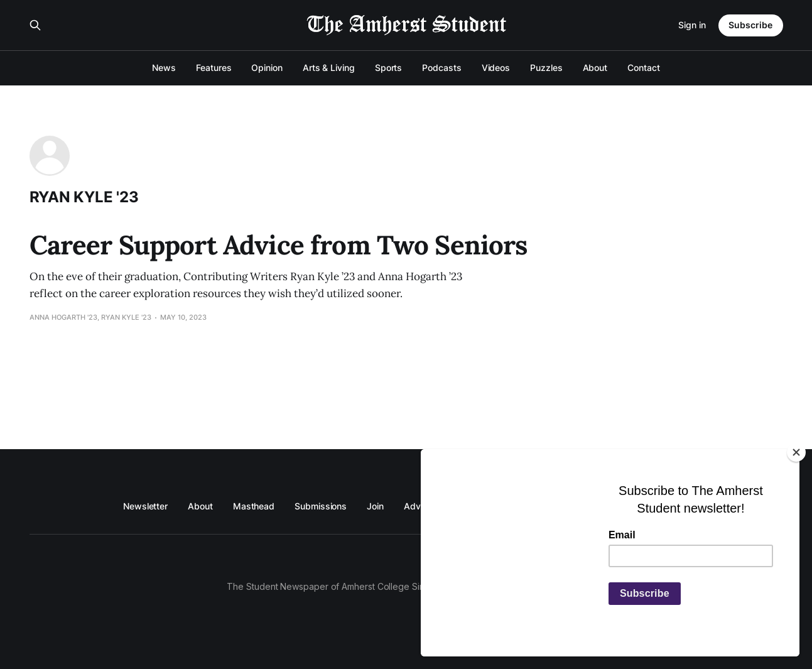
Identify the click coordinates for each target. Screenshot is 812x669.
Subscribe (750, 25)
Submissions (321, 506)
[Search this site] (35, 25)
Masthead (254, 506)
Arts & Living (329, 68)
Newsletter (145, 506)
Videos (496, 68)
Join (375, 506)
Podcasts (441, 68)
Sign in (692, 25)
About (595, 68)
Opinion (267, 68)
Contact (643, 68)
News (164, 68)
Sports (389, 68)
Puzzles (546, 68)
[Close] (796, 452)
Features (214, 68)
